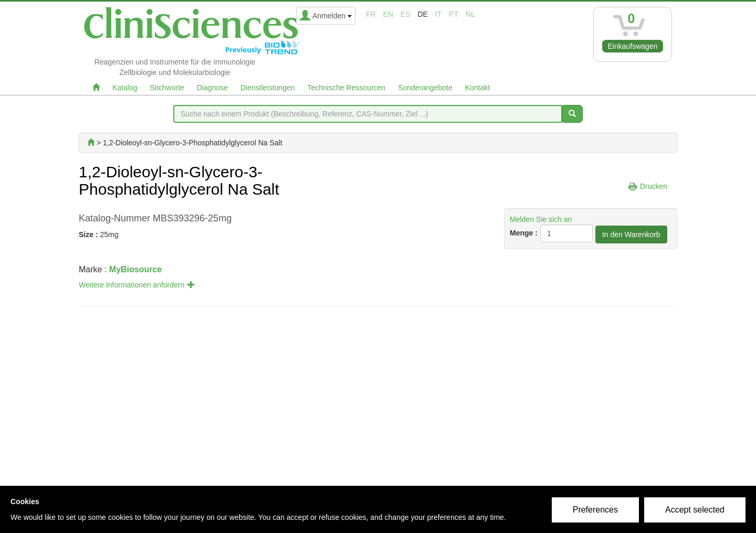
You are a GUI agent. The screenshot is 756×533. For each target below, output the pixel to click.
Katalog (125, 88)
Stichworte (167, 88)
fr (371, 14)
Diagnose (212, 88)
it (438, 14)
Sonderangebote (425, 88)
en (388, 14)
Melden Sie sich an (541, 219)
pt (454, 14)
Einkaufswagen (633, 46)
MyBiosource (135, 269)
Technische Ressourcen (347, 88)
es (406, 14)
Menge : (524, 233)
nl (470, 14)
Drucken (654, 186)
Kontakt (477, 88)
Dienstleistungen (268, 88)
